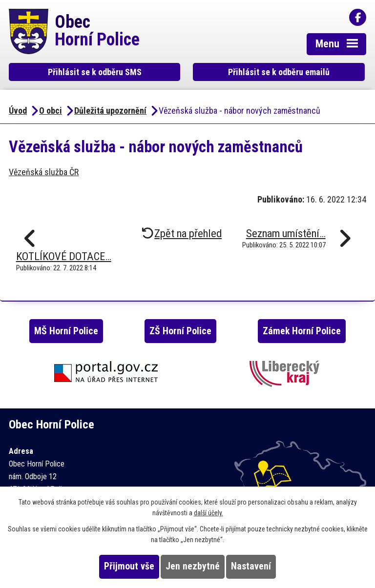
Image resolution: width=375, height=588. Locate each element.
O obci (51, 111)
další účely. (208, 513)
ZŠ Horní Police (180, 331)
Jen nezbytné (193, 566)
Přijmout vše (129, 566)
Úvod (18, 111)
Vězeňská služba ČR (44, 172)
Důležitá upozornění (110, 111)
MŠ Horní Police (66, 331)
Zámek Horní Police (302, 331)
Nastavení (251, 566)
